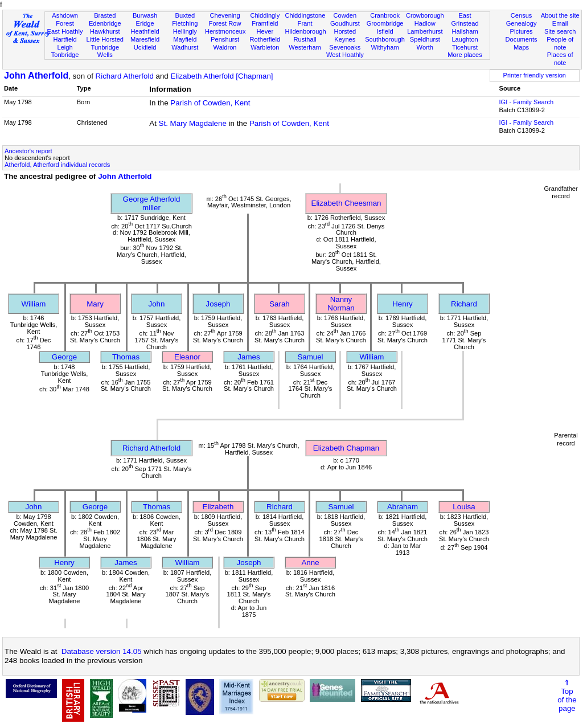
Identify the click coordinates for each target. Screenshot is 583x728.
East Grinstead (465, 19)
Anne (310, 563)
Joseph (218, 304)
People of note (560, 43)
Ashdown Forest (65, 19)
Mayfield (185, 39)
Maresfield (145, 39)
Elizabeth (218, 507)
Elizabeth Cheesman (346, 203)
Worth (425, 47)
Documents (521, 39)
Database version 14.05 (102, 651)
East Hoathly (65, 31)
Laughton (465, 39)
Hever (265, 31)
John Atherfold (36, 75)
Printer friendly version (534, 75)
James (249, 357)
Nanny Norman (341, 304)
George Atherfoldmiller (152, 203)
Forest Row (225, 23)
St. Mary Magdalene (193, 123)
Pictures (522, 31)
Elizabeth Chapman (346, 448)
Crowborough (425, 15)
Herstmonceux (225, 31)
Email (560, 23)
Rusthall (305, 39)
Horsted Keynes (345, 35)
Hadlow (425, 23)
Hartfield (65, 39)
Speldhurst (425, 39)
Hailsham (465, 31)
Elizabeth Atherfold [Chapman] (222, 76)
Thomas (126, 357)
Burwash (145, 15)
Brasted (105, 15)
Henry (403, 304)
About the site (560, 15)
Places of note (560, 59)
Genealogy (522, 23)
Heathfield (145, 31)
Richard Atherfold (125, 76)
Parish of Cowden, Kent (210, 103)
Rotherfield (265, 39)
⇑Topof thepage (567, 696)
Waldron (225, 47)
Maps (521, 47)
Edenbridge (105, 23)
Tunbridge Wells (105, 51)
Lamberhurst (425, 31)
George (64, 357)
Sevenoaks (345, 47)
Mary (95, 304)
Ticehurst (465, 47)
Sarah (280, 304)
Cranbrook (385, 15)
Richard (464, 304)
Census (522, 15)
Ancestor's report (28, 151)
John (157, 304)
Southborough (385, 39)
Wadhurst (185, 47)
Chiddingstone (305, 15)
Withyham (385, 47)
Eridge (145, 23)
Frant (305, 23)
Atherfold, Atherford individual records (57, 165)
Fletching (185, 23)
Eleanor (187, 357)
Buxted (185, 15)
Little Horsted (105, 39)
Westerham (305, 47)
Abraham (403, 507)
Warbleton (265, 47)
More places (465, 55)
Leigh (65, 47)
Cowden (345, 15)
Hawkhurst (105, 31)
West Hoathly (345, 55)
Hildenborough (305, 31)
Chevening (225, 15)
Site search (560, 31)
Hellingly (185, 31)
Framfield (265, 23)
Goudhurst (345, 23)
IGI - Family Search (527, 102)
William (34, 304)
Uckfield (145, 47)
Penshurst (225, 39)
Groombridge (385, 23)
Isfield (385, 31)
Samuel (310, 357)
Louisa (464, 507)
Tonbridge (65, 55)
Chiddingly (265, 15)
